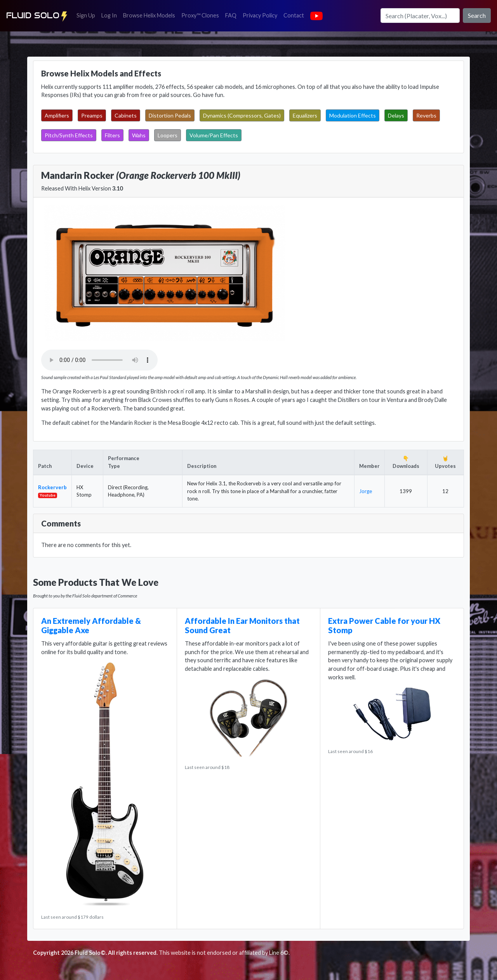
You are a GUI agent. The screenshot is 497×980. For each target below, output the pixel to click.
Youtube (48, 495)
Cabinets (126, 115)
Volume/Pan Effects (214, 135)
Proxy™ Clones (200, 15)
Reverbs (426, 115)
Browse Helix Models (149, 15)
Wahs (139, 135)
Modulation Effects (353, 115)
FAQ (232, 15)
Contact (295, 15)
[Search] (420, 16)
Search (477, 15)
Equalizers (305, 115)
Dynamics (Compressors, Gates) (242, 115)
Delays (396, 115)
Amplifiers (57, 115)
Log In (111, 15)
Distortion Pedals (170, 115)
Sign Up (87, 15)
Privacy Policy (262, 15)
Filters (112, 135)
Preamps (92, 115)
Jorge (366, 491)
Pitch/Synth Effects (69, 135)
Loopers (168, 135)
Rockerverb (52, 487)
